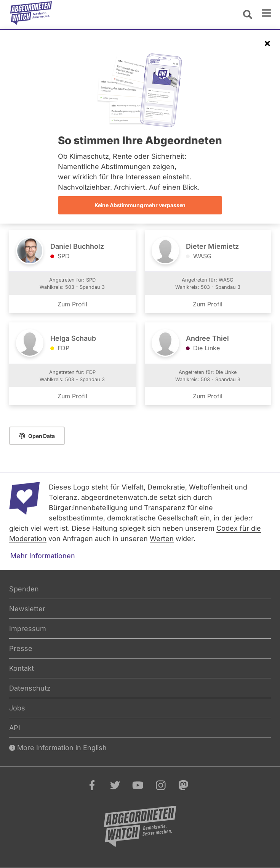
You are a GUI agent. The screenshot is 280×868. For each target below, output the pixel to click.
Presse (21, 648)
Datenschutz (30, 688)
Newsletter (27, 609)
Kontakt (22, 668)
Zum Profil (72, 304)
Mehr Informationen (43, 556)
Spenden (24, 589)
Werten (162, 539)
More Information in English (58, 748)
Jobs (17, 708)
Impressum (28, 629)
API (15, 728)
